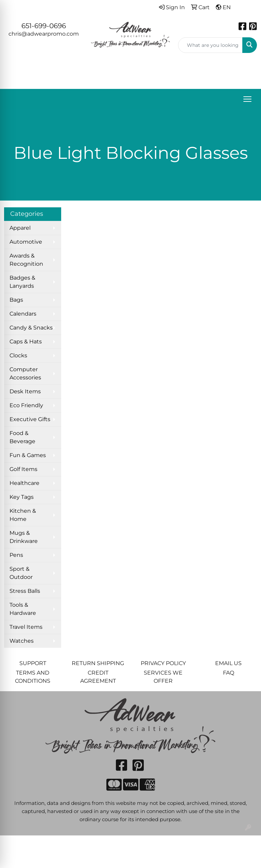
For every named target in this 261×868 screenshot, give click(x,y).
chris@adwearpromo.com (44, 34)
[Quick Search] (210, 45)
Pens (16, 555)
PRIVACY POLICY (163, 663)
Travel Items (26, 627)
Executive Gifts (30, 419)
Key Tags (22, 497)
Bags (16, 300)
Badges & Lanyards (22, 282)
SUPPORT (33, 663)
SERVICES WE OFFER (163, 677)
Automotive (26, 242)
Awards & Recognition (26, 260)
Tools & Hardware (23, 609)
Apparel (20, 228)
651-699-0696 (44, 26)
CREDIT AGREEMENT (98, 677)
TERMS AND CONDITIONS (33, 677)
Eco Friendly (26, 405)
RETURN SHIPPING (98, 663)
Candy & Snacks (31, 328)
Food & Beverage (22, 437)
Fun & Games (28, 455)
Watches (22, 641)
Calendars (23, 314)
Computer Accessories (25, 373)
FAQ (229, 673)
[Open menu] (247, 99)
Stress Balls (25, 591)
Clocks (18, 355)
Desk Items (25, 391)
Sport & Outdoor (21, 573)
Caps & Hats (26, 342)
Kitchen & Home (23, 515)
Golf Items (23, 469)
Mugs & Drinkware (24, 537)
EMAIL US (228, 663)
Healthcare (24, 483)
